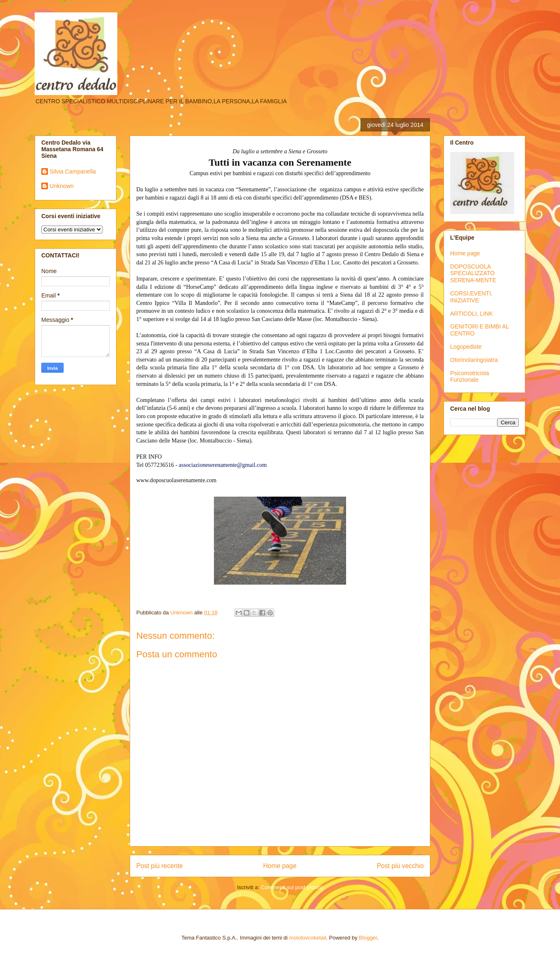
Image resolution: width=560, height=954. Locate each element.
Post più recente (160, 866)
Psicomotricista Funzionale (470, 377)
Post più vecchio (400, 866)
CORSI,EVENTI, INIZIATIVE (471, 297)
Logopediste (466, 347)
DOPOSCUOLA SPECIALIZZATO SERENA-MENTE (473, 274)
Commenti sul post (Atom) (292, 887)
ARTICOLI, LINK (471, 314)
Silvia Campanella (73, 171)
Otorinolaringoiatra (474, 360)
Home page (280, 866)
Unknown (62, 186)
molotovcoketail (308, 938)
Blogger (368, 938)
